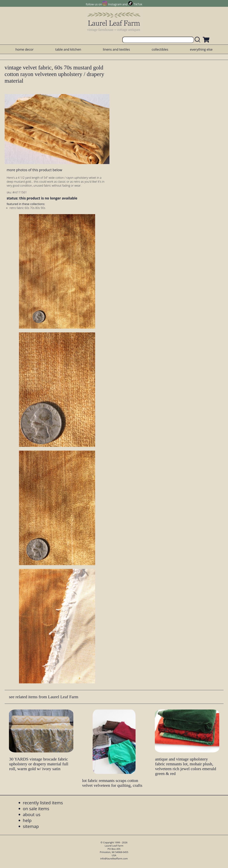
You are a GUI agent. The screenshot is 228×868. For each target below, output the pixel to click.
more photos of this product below (34, 170)
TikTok (138, 4)
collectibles (160, 49)
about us (32, 814)
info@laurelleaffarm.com (114, 859)
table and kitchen (68, 49)
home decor (24, 49)
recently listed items (43, 803)
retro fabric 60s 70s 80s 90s (27, 208)
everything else (201, 49)
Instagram (115, 4)
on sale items (36, 809)
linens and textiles (116, 49)
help (27, 820)
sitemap (31, 826)
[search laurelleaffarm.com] (198, 40)
